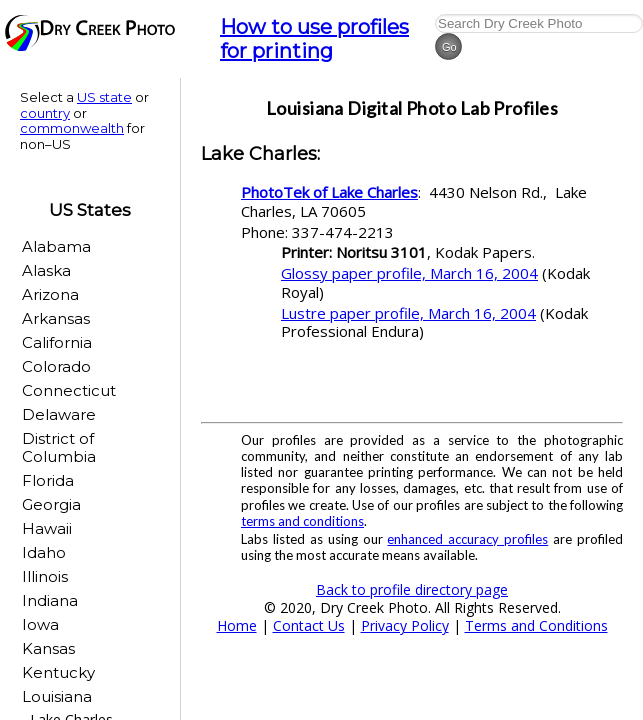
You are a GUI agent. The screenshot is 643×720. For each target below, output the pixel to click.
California (57, 342)
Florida (48, 480)
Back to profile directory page (412, 589)
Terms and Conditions (536, 625)
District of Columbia (59, 447)
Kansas (48, 648)
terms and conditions (302, 521)
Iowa (40, 624)
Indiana (50, 600)
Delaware (59, 414)
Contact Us (309, 625)
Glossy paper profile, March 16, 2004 (409, 273)
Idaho (44, 552)
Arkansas (56, 318)
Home (237, 625)
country (45, 113)
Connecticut (69, 390)
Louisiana (57, 696)
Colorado (56, 366)
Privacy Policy (405, 625)
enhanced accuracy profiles (467, 539)
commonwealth (72, 128)
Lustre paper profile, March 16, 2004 (408, 313)
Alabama (56, 246)
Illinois (45, 576)
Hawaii (47, 528)
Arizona (50, 294)
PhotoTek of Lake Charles (329, 192)
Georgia (51, 504)
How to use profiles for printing (314, 39)
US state (104, 97)
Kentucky (58, 672)
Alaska (46, 270)
